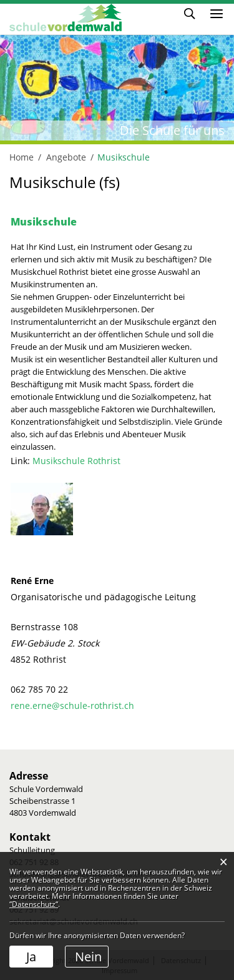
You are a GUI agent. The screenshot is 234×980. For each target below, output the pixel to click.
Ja (31, 957)
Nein (88, 957)
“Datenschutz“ (34, 904)
